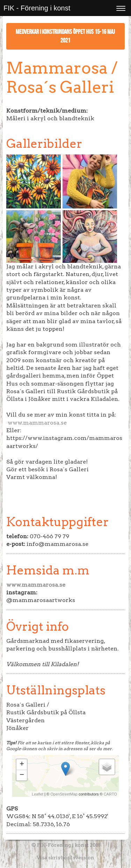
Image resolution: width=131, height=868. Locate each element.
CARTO (110, 794)
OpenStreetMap (64, 794)
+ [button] (22, 764)
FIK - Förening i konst (37, 8)
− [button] (22, 775)
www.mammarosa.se (37, 423)
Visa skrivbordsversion (65, 858)
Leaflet (38, 794)
